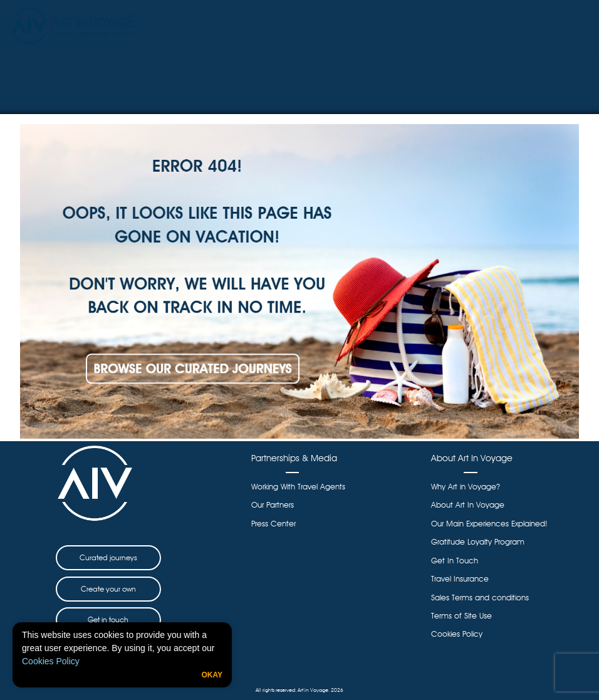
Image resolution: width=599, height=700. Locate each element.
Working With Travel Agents (298, 487)
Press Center (273, 524)
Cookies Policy (51, 661)
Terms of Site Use (461, 616)
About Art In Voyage (468, 505)
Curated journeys (108, 557)
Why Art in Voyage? (466, 487)
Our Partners (273, 505)
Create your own (108, 589)
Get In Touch (455, 561)
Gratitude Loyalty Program (478, 542)
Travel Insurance (460, 579)
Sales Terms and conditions (480, 598)
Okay (212, 675)
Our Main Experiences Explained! (489, 524)
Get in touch (108, 619)
